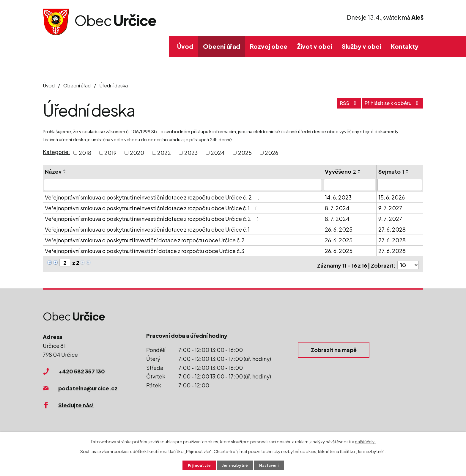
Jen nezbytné (235, 465)
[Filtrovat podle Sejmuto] (400, 185)
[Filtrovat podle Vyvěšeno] (350, 185)
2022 (164, 153)
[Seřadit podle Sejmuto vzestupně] (407, 170)
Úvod (185, 46)
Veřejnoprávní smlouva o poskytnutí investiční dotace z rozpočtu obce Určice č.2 (145, 239)
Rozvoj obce (269, 46)
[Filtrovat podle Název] (183, 185)
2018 (85, 153)
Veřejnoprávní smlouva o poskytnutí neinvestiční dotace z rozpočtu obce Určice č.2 (153, 218)
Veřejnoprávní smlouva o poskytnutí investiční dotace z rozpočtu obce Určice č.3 (145, 250)
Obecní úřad (222, 46)
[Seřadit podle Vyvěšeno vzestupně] (359, 170)
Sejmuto (391, 171)
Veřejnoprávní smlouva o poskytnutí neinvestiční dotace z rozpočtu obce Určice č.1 (152, 207)
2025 (245, 153)
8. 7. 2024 (337, 207)
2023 (191, 153)
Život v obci (315, 46)
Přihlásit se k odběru (389, 106)
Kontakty (405, 46)
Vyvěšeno (340, 171)
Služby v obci (361, 46)
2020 (137, 153)
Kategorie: (56, 152)
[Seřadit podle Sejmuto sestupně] (407, 172)
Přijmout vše (197, 465)
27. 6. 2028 (392, 229)
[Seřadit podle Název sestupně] (65, 172)
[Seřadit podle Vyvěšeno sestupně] (359, 172)
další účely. (365, 441)
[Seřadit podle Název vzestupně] (65, 170)
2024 (218, 153)
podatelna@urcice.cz (88, 385)
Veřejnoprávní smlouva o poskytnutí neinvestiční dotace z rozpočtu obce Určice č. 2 (154, 197)
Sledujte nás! (76, 402)
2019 (110, 153)
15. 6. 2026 (392, 197)
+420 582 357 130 (82, 369)
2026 (271, 153)
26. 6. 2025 (339, 229)
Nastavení (272, 465)
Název (53, 171)
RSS (339, 106)
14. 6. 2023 (338, 197)
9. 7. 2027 (390, 207)
